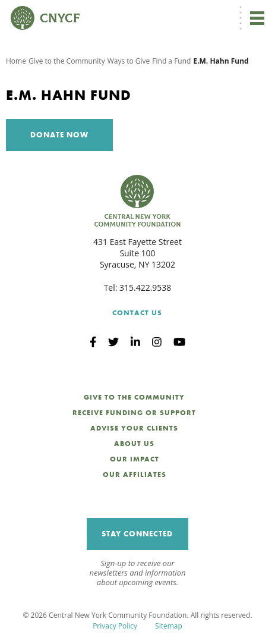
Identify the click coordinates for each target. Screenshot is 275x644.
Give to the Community (67, 61)
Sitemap (169, 626)
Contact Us (137, 313)
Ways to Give (129, 61)
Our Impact (135, 459)
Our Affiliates (135, 475)
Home (16, 61)
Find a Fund (171, 61)
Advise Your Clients (134, 428)
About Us (134, 444)
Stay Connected (137, 534)
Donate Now (59, 135)
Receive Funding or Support (134, 413)
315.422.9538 (145, 288)
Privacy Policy (115, 626)
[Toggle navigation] (257, 18)
